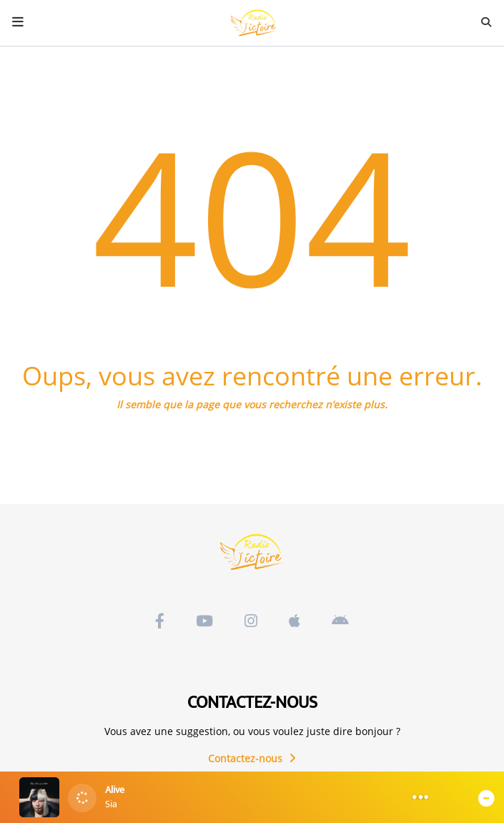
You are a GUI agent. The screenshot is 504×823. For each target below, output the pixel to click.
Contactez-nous (252, 758)
